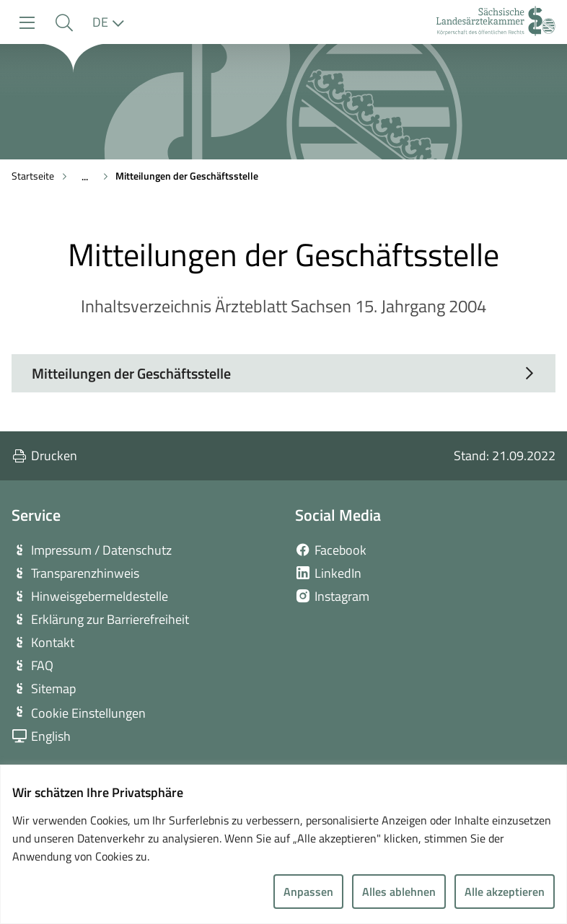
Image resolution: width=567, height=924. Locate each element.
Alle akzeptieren (505, 892)
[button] (64, 23)
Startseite (33, 176)
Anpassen (308, 892)
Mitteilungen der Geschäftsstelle (187, 176)
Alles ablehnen (399, 892)
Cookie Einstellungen (88, 713)
